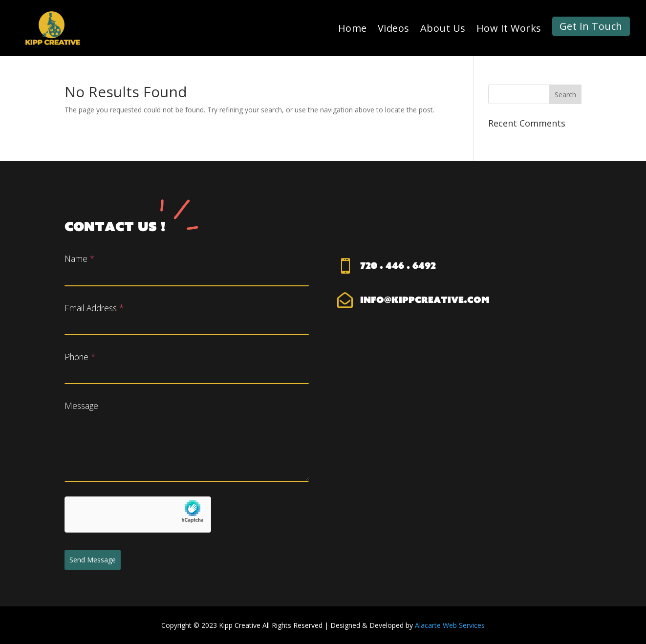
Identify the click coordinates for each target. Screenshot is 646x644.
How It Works (509, 28)
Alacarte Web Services (450, 625)
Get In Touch (591, 26)
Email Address (94, 308)
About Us (443, 28)
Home (353, 28)
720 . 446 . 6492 (398, 265)
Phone (80, 357)
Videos (394, 28)
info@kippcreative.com (425, 300)
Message (81, 406)
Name (79, 258)
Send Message (93, 560)
